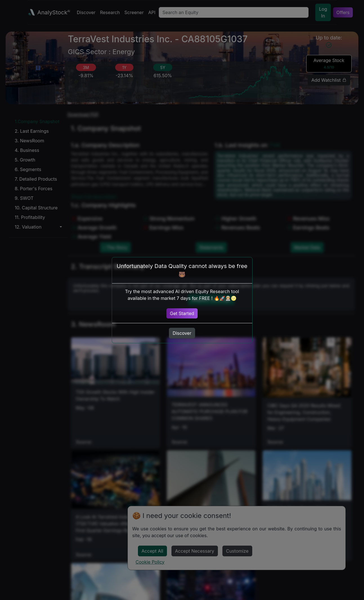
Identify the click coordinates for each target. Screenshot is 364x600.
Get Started (182, 313)
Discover (182, 333)
